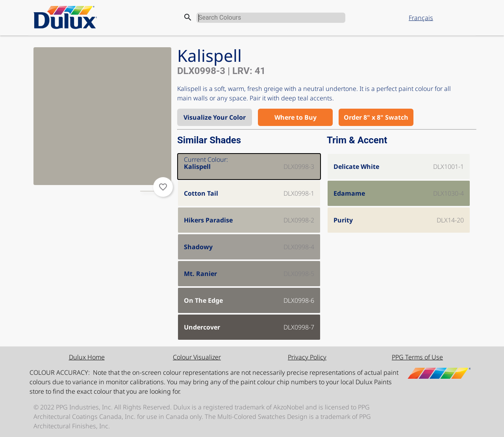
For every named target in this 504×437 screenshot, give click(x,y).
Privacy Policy (307, 357)
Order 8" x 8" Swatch (376, 117)
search (188, 17)
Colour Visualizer (197, 357)
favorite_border (163, 187)
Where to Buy (296, 117)
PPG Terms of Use (417, 357)
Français (421, 18)
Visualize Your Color (215, 117)
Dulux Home (87, 357)
